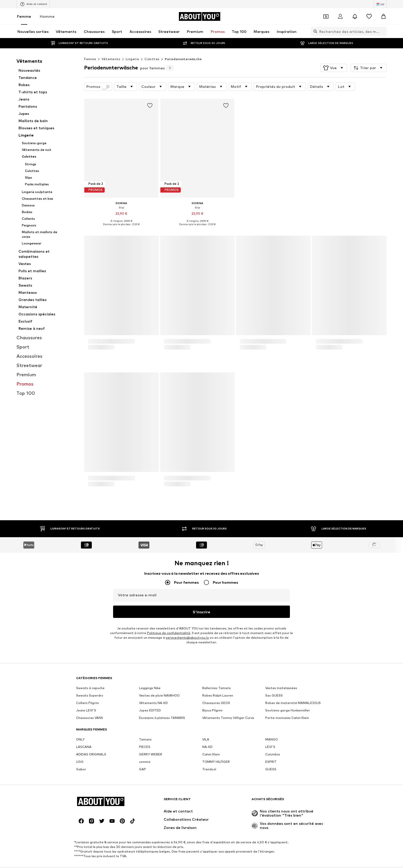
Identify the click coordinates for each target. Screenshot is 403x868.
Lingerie (132, 59)
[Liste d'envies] (369, 16)
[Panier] (383, 16)
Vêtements (111, 59)
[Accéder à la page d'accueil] (199, 16)
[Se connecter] (340, 16)
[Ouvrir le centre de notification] (355, 16)
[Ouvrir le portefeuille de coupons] (326, 16)
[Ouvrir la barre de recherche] (314, 31)
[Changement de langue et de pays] (380, 4)
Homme (47, 16)
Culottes (152, 59)
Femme (24, 16)
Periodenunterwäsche (183, 59)
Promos (98, 87)
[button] (334, 68)
